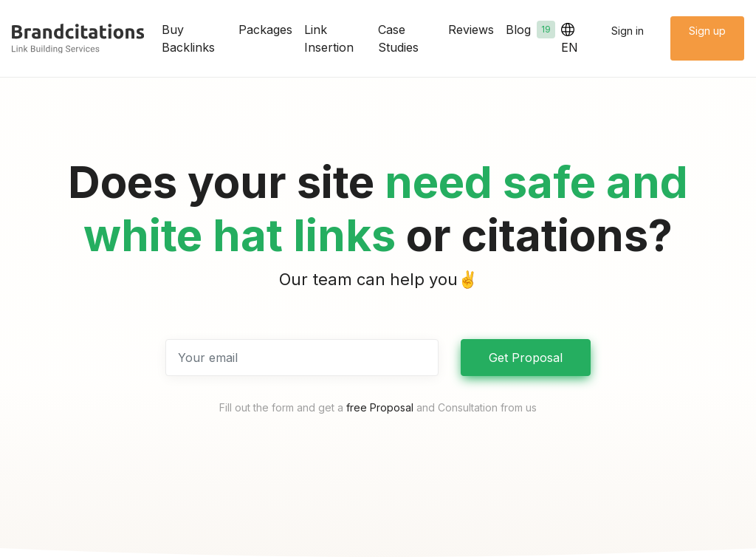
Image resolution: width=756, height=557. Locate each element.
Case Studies (398, 38)
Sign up (707, 31)
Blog (530, 30)
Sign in (628, 31)
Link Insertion (329, 38)
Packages (265, 30)
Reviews (471, 30)
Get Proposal (526, 358)
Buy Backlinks (188, 38)
